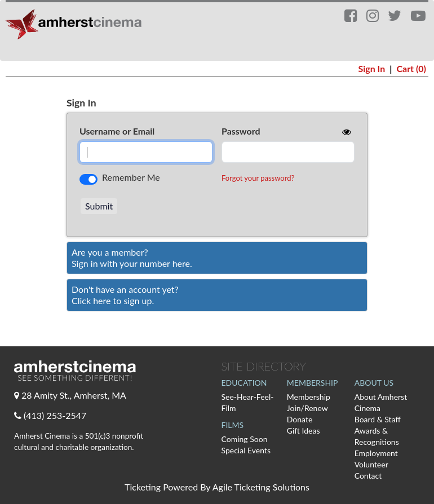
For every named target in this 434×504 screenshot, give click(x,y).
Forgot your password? (258, 178)
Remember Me (131, 177)
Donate (300, 419)
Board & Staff (378, 419)
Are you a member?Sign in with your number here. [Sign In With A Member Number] (132, 258)
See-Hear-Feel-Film (248, 402)
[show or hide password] (346, 132)
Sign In (371, 68)
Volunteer (371, 464)
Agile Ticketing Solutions (261, 487)
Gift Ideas (304, 431)
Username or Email (117, 131)
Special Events (246, 450)
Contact (368, 476)
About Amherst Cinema (381, 402)
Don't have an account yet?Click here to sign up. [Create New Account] (125, 295)
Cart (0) (411, 68)
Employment (376, 453)
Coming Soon (245, 439)
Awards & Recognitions (377, 436)
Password (241, 131)
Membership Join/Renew (309, 402)
